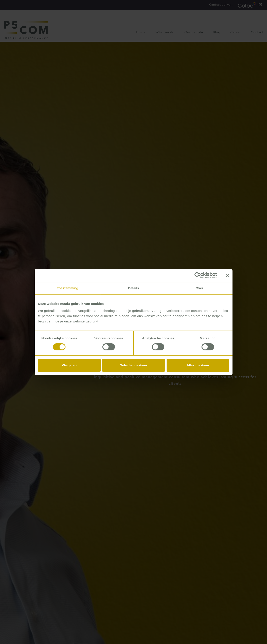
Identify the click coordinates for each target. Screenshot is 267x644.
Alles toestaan (198, 365)
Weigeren (69, 365)
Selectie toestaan (133, 365)
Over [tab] (199, 288)
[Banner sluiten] (228, 275)
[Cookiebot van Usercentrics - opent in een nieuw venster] (198, 275)
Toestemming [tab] (68, 288)
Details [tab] (134, 288)
